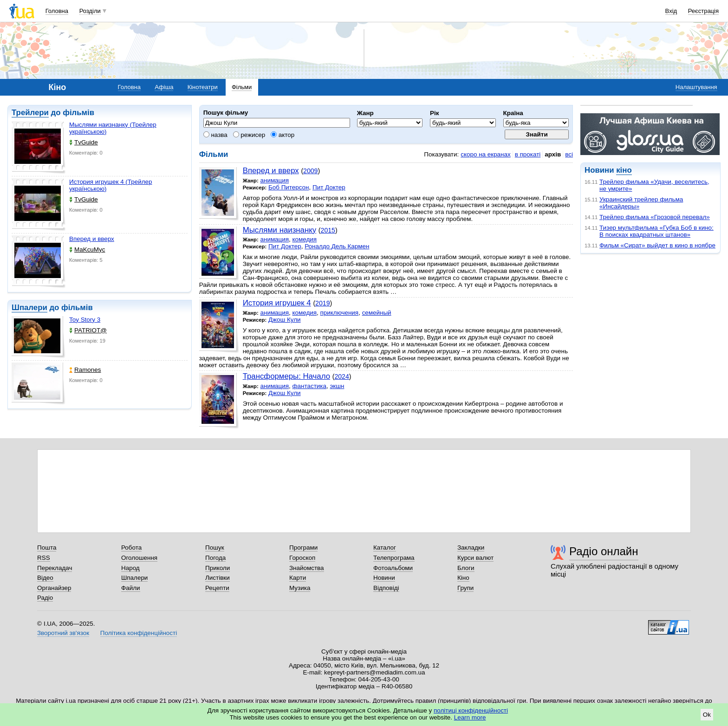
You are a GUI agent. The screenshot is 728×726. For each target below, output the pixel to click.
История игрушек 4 (277, 303)
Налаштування (696, 87)
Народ (130, 568)
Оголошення (139, 558)
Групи (465, 588)
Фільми (242, 87)
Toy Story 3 (85, 320)
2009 (310, 171)
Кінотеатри (203, 87)
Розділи (90, 11)
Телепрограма (394, 558)
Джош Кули (285, 320)
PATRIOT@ (88, 330)
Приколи (218, 568)
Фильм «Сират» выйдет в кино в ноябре (657, 245)
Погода (215, 558)
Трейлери (30, 113)
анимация (274, 180)
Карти (298, 578)
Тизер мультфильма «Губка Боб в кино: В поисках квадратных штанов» (656, 231)
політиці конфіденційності (471, 710)
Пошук (215, 548)
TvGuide (84, 142)
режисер (249, 135)
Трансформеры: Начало (286, 376)
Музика (300, 588)
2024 (341, 376)
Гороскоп (302, 558)
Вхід (671, 11)
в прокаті (528, 154)
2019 (322, 303)
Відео (45, 578)
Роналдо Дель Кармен (337, 246)
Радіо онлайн (604, 551)
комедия (305, 239)
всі (569, 154)
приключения (340, 313)
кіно (624, 170)
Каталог (385, 548)
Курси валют (475, 558)
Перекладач (55, 568)
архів (553, 154)
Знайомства (307, 568)
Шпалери (29, 308)
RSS (44, 558)
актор (283, 135)
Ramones (85, 370)
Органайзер (54, 588)
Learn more (470, 717)
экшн (337, 386)
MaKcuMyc (87, 250)
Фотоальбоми (393, 568)
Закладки (471, 548)
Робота (131, 548)
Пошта (47, 548)
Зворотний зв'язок (63, 633)
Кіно (463, 578)
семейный (377, 313)
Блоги (466, 568)
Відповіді (386, 588)
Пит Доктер (329, 187)
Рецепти (217, 588)
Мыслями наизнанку (280, 230)
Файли (131, 588)
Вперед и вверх (92, 239)
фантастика (309, 386)
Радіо (45, 598)
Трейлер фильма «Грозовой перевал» (655, 217)
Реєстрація (703, 11)
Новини (384, 578)
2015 (328, 230)
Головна (57, 11)
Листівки (218, 578)
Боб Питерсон (289, 187)
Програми (303, 548)
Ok (707, 715)
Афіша (164, 87)
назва (215, 135)
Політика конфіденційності (139, 633)
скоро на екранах (485, 154)
